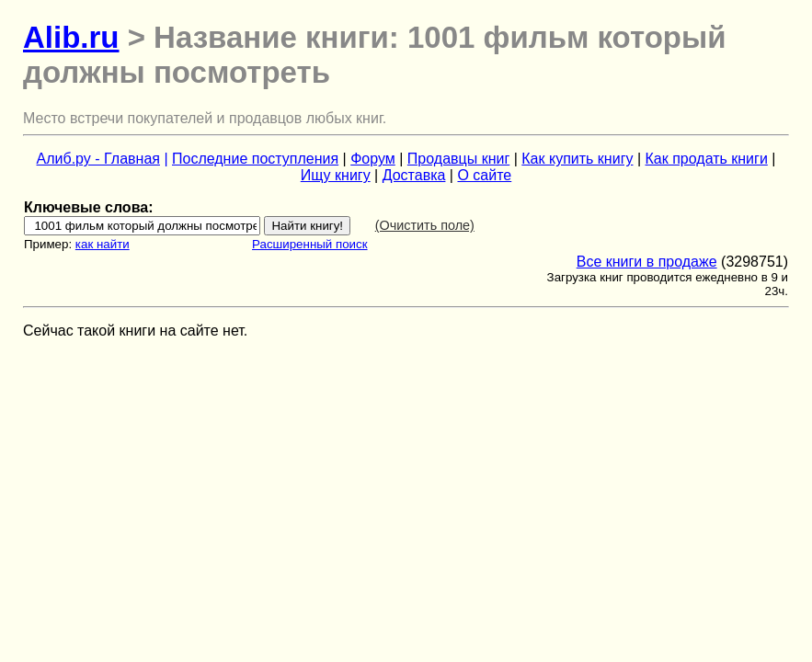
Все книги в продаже (647, 262)
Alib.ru (71, 37)
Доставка (414, 175)
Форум (373, 159)
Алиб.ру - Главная (98, 159)
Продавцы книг (458, 159)
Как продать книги (707, 159)
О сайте (484, 175)
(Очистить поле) (425, 225)
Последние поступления (255, 159)
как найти (103, 244)
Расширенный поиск (310, 244)
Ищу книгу (336, 175)
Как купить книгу (577, 159)
